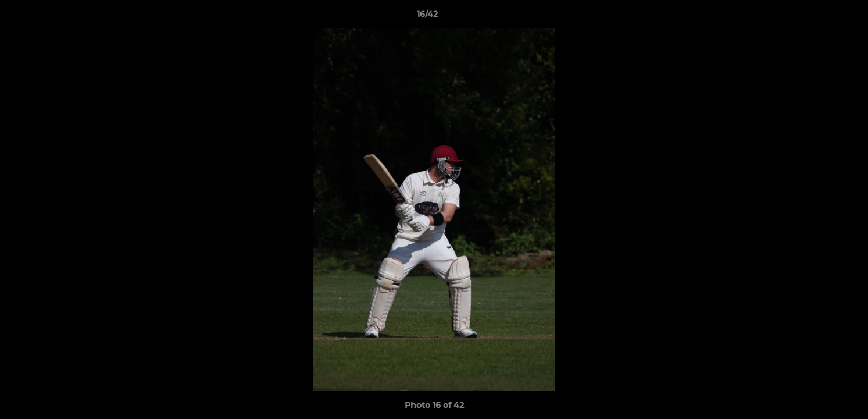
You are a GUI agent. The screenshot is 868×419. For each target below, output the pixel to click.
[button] (819, 17)
